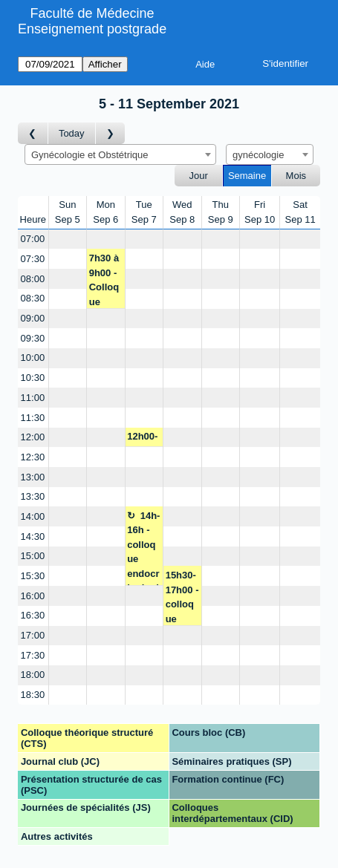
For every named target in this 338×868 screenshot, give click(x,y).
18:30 (33, 695)
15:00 (33, 556)
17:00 (33, 635)
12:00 (33, 437)
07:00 (33, 239)
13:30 (33, 496)
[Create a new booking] (68, 239)
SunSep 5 (68, 212)
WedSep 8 (182, 212)
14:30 (33, 536)
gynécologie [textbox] (258, 155)
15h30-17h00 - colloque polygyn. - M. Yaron (182, 597)
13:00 (33, 477)
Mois (296, 176)
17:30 (33, 655)
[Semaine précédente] (33, 133)
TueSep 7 (144, 212)
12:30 (33, 457)
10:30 (33, 378)
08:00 (33, 279)
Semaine (247, 176)
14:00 (33, 516)
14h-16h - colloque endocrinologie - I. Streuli (143, 548)
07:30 (33, 259)
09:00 (33, 318)
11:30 (33, 418)
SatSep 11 (300, 212)
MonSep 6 (105, 212)
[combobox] (120, 154)
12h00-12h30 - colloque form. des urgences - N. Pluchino (144, 439)
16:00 (33, 596)
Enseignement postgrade (92, 29)
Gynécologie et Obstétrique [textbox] (90, 155)
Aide (205, 64)
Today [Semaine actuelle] (72, 133)
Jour (199, 176)
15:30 (33, 576)
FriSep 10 (260, 212)
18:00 (33, 675)
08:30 (33, 298)
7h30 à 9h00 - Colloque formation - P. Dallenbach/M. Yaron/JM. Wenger (106, 280)
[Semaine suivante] (111, 133)
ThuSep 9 (221, 212)
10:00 (33, 358)
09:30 (33, 338)
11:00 (33, 398)
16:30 (33, 615)
